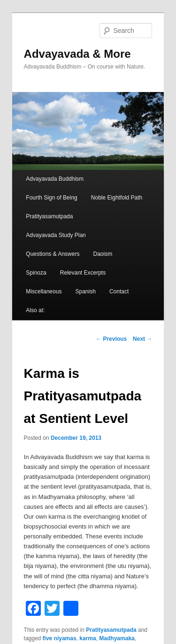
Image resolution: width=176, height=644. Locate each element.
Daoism (103, 254)
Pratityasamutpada (49, 216)
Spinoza (36, 273)
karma (88, 638)
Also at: (35, 310)
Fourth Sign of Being (51, 198)
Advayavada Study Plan (56, 235)
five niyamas (60, 638)
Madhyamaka (117, 638)
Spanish (85, 291)
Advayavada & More (77, 54)
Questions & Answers (53, 254)
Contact (119, 291)
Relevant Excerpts (83, 273)
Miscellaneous (44, 291)
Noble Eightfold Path (117, 198)
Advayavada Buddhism (55, 179)
